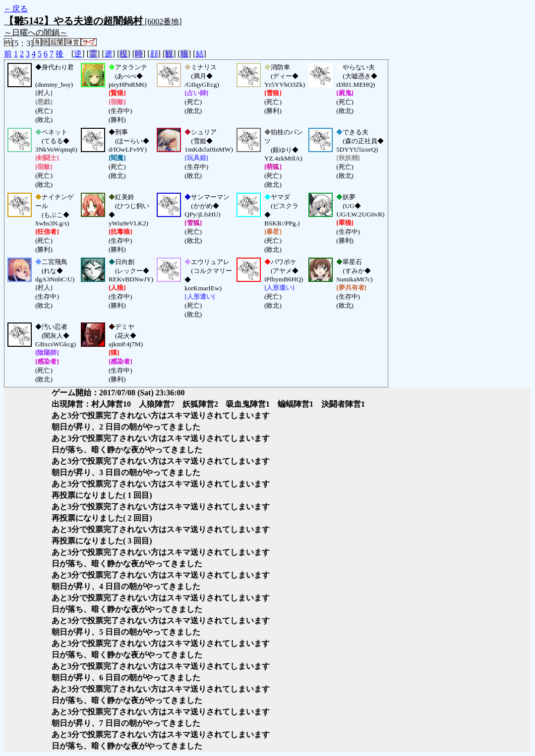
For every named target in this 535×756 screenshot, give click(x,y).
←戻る (16, 9)
